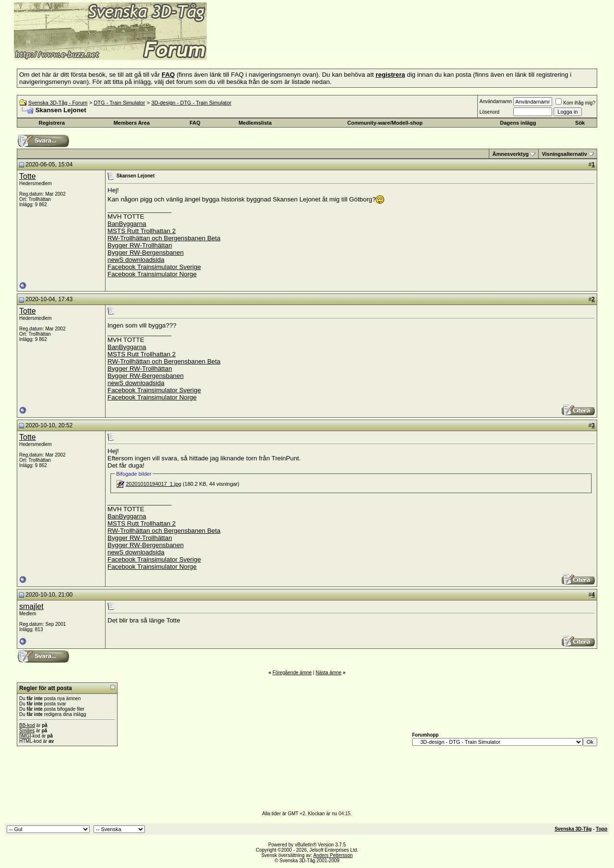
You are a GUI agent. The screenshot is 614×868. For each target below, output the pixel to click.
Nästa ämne (329, 673)
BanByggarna (127, 224)
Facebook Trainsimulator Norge (152, 274)
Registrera (52, 123)
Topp (602, 829)
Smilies (27, 731)
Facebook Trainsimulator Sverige (154, 267)
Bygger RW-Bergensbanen (146, 252)
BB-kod (27, 725)
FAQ (195, 123)
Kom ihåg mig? (575, 103)
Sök (580, 123)
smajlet (31, 606)
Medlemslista (255, 123)
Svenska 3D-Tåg (573, 829)
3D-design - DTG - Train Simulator (192, 103)
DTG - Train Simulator (119, 103)
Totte (28, 176)
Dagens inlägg (518, 123)
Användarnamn (496, 101)
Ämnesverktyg (510, 154)
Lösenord (489, 112)
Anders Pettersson (333, 855)
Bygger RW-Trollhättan (140, 245)
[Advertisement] (324, 46)
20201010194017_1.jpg (153, 484)
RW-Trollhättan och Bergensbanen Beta (164, 238)
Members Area (132, 123)
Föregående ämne (292, 673)
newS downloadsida (136, 260)
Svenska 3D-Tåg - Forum (58, 103)
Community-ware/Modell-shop (385, 123)
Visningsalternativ (564, 154)
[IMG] (25, 736)
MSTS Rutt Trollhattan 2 (142, 231)
